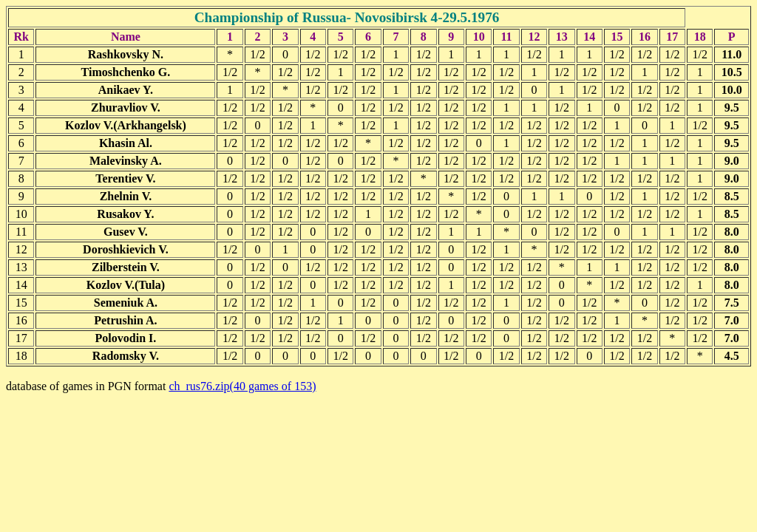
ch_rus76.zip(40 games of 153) (242, 386)
